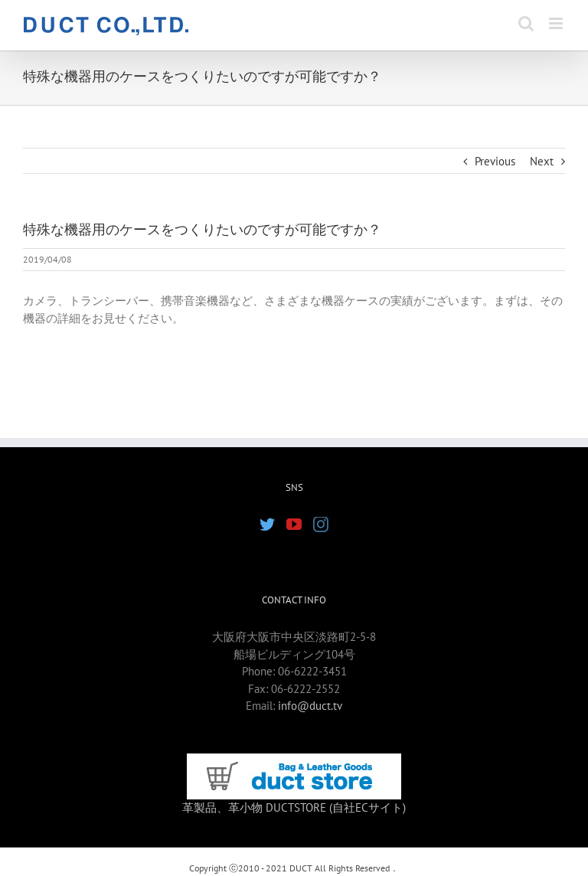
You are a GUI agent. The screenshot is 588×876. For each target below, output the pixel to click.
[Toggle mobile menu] (557, 23)
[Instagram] (321, 525)
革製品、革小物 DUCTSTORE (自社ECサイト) (294, 807)
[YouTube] (294, 525)
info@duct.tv (310, 706)
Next (542, 161)
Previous (495, 161)
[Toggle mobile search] (526, 23)
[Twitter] (267, 525)
